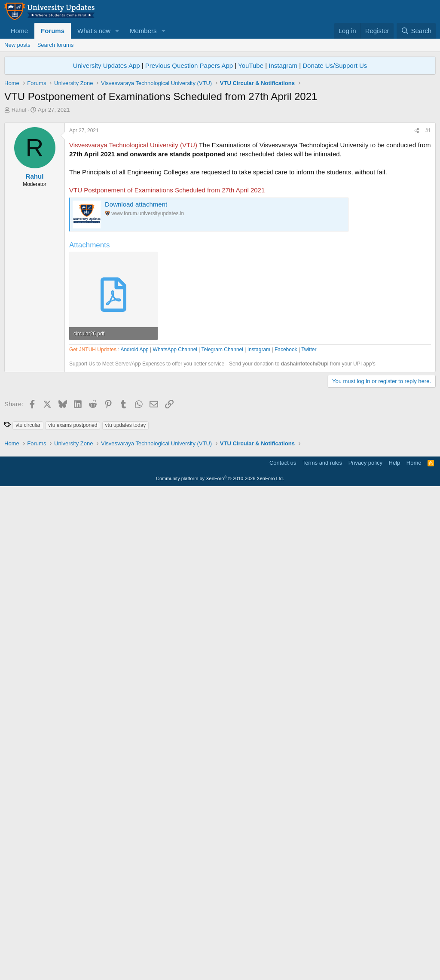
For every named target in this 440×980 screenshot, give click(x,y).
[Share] (417, 251)
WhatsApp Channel (175, 594)
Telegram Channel (222, 594)
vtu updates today (126, 794)
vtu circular (28, 794)
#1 (428, 251)
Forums (53, 31)
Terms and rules (322, 952)
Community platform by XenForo (220, 968)
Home (19, 31)
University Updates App (107, 65)
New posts (17, 45)
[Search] (416, 31)
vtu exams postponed (73, 794)
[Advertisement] (220, 178)
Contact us (283, 952)
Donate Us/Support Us (335, 65)
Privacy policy (365, 952)
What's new (94, 31)
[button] (117, 31)
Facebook (286, 594)
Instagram (283, 65)
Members (143, 31)
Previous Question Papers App (189, 65)
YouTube (251, 65)
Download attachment (136, 324)
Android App (134, 594)
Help (395, 952)
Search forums (56, 45)
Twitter (309, 594)
